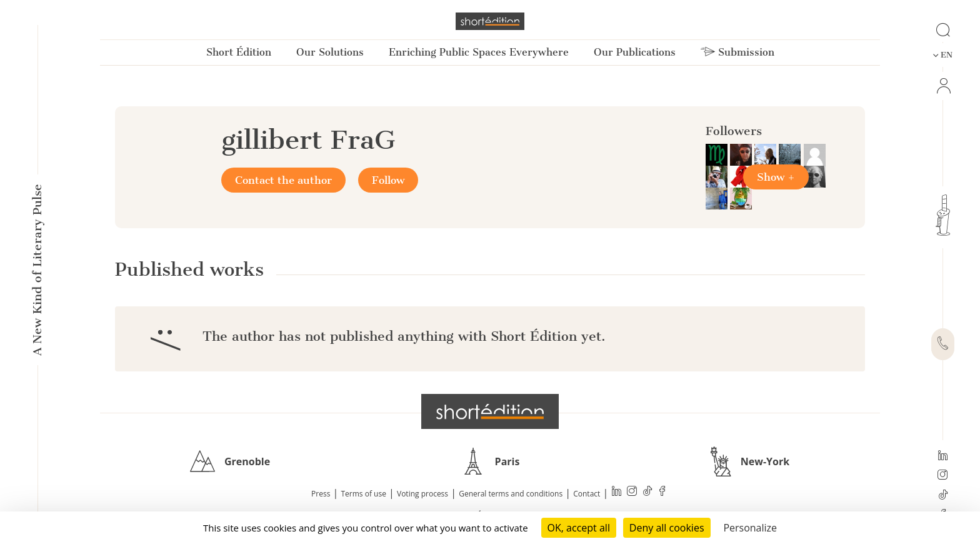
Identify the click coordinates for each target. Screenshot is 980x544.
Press (321, 494)
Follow (388, 180)
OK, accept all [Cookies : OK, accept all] (579, 528)
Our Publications (635, 52)
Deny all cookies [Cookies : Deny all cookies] (667, 528)
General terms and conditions (511, 494)
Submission (737, 52)
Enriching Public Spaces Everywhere (479, 52)
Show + (776, 177)
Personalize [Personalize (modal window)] (750, 528)
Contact (587, 494)
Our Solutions (330, 52)
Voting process (422, 494)
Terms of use (364, 494)
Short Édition (239, 52)
